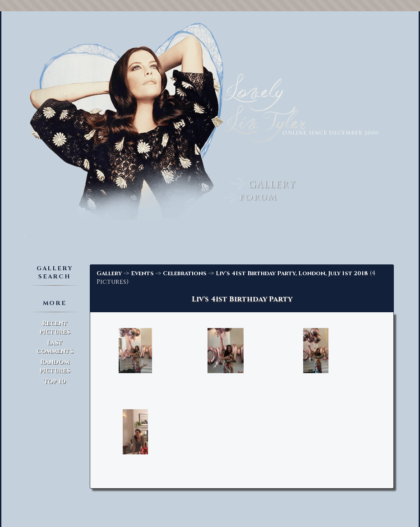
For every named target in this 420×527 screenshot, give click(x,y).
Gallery (109, 273)
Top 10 (55, 381)
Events (142, 273)
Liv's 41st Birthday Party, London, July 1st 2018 (292, 273)
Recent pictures (55, 328)
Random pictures (55, 366)
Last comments (55, 347)
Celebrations (185, 273)
